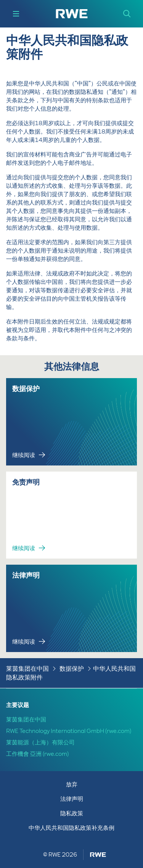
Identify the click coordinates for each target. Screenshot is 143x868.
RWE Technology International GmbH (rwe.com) (69, 731)
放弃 (72, 784)
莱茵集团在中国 (27, 669)
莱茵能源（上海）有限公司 (40, 742)
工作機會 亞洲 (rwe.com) (37, 754)
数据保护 (72, 669)
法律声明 (72, 799)
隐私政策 (72, 813)
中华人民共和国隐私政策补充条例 (71, 828)
